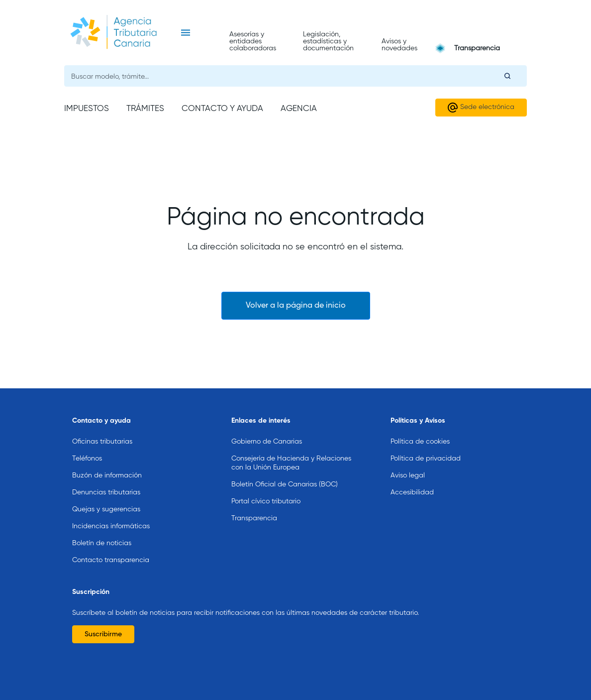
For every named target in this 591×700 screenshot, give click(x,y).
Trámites (145, 109)
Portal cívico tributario (266, 486)
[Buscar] (507, 76)
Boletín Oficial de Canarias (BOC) (285, 469)
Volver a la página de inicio (296, 306)
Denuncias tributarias (106, 477)
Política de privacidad (426, 444)
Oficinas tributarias (102, 427)
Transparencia (477, 48)
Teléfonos (87, 444)
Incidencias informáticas (111, 511)
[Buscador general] (295, 76)
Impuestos (87, 109)
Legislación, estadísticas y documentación (328, 41)
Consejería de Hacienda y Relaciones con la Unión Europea (291, 448)
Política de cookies (420, 427)
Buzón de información (107, 461)
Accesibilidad (412, 477)
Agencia (299, 109)
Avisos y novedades (399, 45)
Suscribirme (103, 619)
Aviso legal (408, 461)
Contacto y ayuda (222, 109)
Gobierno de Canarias (267, 427)
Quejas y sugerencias (106, 494)
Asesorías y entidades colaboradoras (253, 41)
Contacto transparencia (111, 545)
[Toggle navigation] (185, 33)
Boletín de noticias (102, 528)
